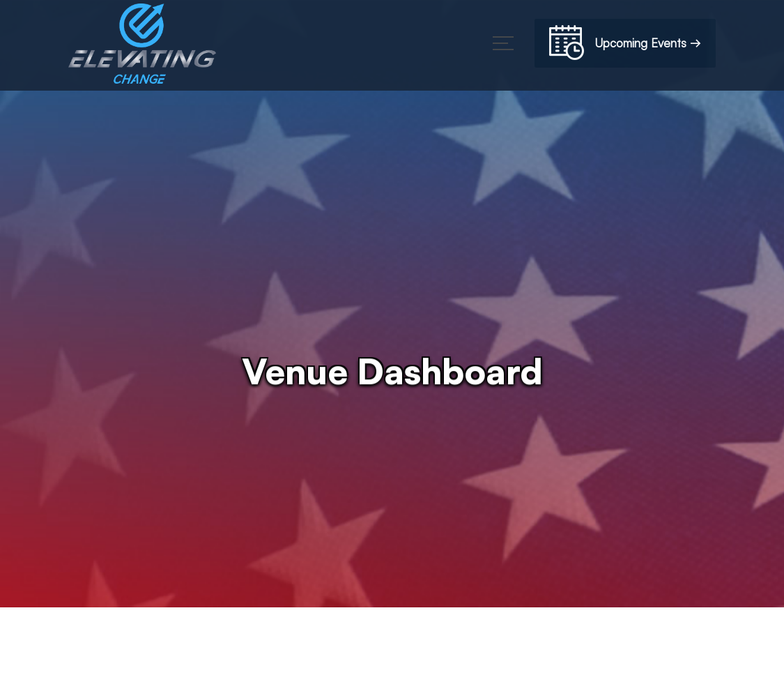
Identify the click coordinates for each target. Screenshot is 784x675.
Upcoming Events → (625, 45)
